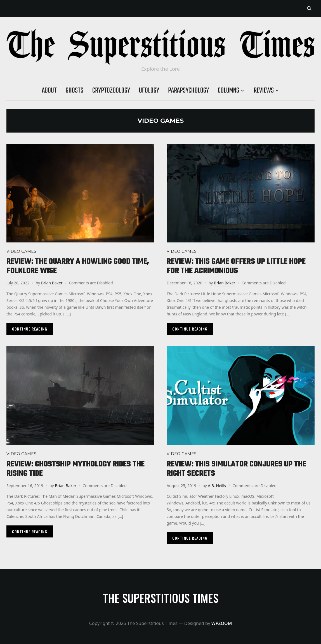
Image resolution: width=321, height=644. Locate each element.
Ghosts (75, 91)
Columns (228, 91)
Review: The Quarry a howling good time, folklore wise (78, 266)
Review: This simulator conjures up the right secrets (236, 469)
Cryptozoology (111, 91)
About (49, 91)
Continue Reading (30, 329)
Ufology (149, 91)
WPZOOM (222, 623)
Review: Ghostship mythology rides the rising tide (75, 469)
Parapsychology (188, 91)
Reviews (264, 91)
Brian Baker (52, 283)
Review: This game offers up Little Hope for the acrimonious (236, 266)
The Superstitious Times (161, 598)
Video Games (21, 251)
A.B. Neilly (217, 486)
